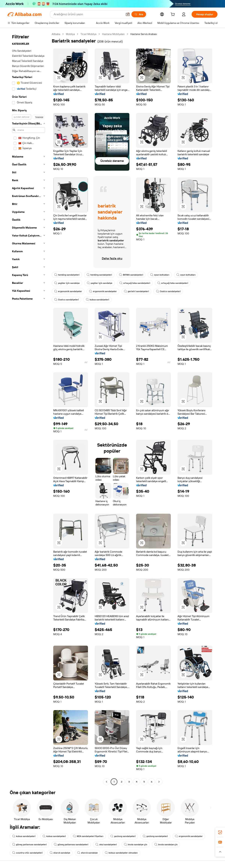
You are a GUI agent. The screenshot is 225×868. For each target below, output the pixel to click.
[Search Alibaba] (88, 14)
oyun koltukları (160, 275)
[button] (128, 14)
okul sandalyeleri (106, 845)
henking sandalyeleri (67, 275)
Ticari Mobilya (88, 34)
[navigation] (28, 408)
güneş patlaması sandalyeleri (29, 845)
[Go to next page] (159, 782)
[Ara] (139, 14)
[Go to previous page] (106, 782)
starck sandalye (60, 853)
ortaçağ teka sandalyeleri (135, 283)
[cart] (173, 15)
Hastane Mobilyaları (113, 34)
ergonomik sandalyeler (68, 291)
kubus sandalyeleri (97, 300)
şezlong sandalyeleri (123, 836)
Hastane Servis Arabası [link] (144, 34)
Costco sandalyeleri (168, 291)
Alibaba (56, 34)
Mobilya (70, 34)
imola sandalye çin (136, 845)
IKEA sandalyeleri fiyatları (88, 836)
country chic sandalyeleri (27, 853)
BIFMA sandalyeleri (131, 275)
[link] (220, 832)
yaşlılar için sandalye (67, 283)
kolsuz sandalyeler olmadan (121, 853)
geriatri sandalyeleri (136, 291)
